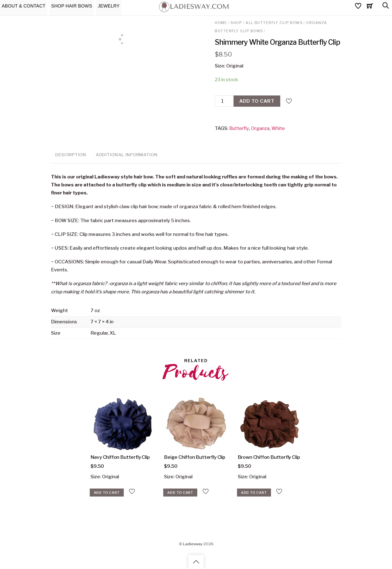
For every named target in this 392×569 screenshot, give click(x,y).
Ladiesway (193, 544)
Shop (236, 23)
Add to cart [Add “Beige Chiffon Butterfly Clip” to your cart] (180, 493)
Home (221, 23)
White (278, 128)
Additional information (127, 155)
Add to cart (257, 101)
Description (71, 155)
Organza (260, 128)
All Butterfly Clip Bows (274, 23)
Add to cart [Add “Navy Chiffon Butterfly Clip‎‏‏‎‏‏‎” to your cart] (107, 493)
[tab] (71, 155)
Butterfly (239, 128)
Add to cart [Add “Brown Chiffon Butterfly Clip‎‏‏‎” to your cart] (254, 493)
